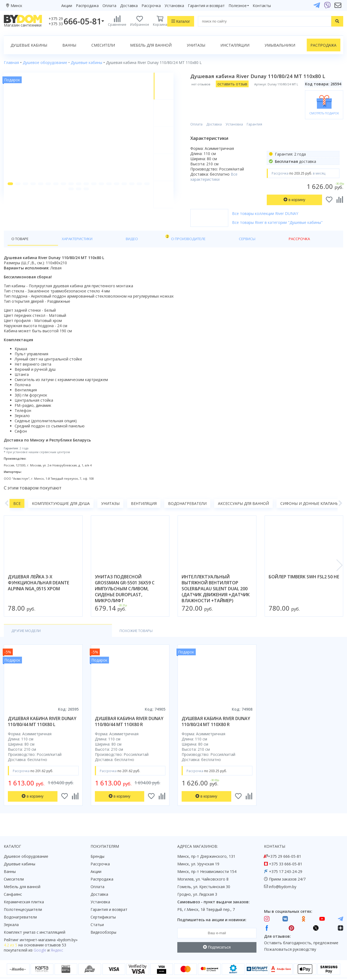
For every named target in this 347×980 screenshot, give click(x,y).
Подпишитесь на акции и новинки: (212, 909)
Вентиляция (144, 492)
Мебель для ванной (151, 45)
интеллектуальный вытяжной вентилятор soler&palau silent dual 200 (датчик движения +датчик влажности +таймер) (216, 578)
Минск (16, 6)
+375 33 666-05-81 (286, 853)
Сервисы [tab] (157, 227)
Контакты (262, 6)
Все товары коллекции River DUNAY (271, 200)
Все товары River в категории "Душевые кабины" (283, 209)
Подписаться (217, 936)
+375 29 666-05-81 (285, 845)
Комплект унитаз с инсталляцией (35, 921)
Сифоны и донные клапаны (310, 492)
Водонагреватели (187, 492)
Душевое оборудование (26, 845)
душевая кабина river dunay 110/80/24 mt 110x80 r (216, 711)
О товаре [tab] (21, 227)
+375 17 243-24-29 (286, 860)
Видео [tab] (90, 226)
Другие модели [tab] (28, 620)
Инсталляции (235, 45)
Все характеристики (220, 155)
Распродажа (87, 6)
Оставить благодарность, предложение (301, 932)
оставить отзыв (238, 84)
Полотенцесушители (23, 898)
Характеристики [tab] (56, 227)
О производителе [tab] (121, 227)
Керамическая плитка (24, 891)
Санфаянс (13, 883)
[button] (11, 198)
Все (17, 492)
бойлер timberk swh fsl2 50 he (304, 566)
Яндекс (57, 939)
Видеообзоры (103, 921)
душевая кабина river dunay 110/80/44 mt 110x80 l (42, 711)
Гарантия (260, 103)
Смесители (103, 45)
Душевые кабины (29, 45)
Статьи (97, 913)
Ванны (69, 45)
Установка (174, 6)
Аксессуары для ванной (243, 492)
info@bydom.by (283, 876)
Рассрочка (151, 6)
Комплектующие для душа (61, 492)
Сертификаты (103, 906)
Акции (67, 6)
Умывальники (280, 45)
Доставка (129, 6)
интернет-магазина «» (49, 929)
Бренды (97, 845)
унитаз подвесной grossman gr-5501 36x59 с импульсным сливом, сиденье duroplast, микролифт (125, 578)
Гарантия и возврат (206, 6)
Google (40, 939)
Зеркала (11, 913)
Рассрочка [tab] (185, 227)
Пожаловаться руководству (290, 938)
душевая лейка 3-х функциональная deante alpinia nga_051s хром (38, 572)
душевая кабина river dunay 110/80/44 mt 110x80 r (129, 711)
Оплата (109, 6)
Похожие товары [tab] (78, 620)
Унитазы (196, 45)
